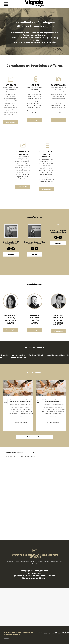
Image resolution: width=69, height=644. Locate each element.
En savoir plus (11, 122)
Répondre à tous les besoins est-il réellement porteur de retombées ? (21, 401)
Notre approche (40, 634)
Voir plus (11, 254)
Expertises (47, 633)
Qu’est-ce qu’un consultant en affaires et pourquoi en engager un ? (53, 401)
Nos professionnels (56, 633)
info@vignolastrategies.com (35, 571)
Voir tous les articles (35, 437)
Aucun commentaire (21, 422)
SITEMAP (7, 638)
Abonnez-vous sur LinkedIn (35, 578)
